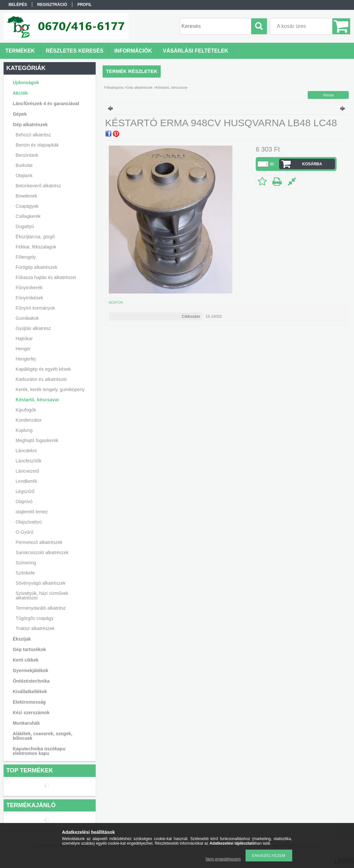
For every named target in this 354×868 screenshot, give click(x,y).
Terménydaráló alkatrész (41, 608)
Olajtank (24, 176)
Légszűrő (25, 491)
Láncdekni (26, 451)
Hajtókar (24, 339)
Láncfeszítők (29, 461)
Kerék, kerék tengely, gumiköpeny (50, 389)
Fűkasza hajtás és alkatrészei (46, 277)
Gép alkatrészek (140, 87)
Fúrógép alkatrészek (37, 267)
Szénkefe (25, 573)
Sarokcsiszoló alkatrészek (42, 552)
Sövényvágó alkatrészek (41, 583)
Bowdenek (26, 196)
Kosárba (312, 164)
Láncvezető (28, 471)
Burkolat (24, 165)
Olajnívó (24, 502)
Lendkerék (26, 481)
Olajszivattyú (29, 522)
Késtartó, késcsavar (37, 400)
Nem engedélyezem (223, 859)
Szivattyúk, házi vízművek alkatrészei (42, 596)
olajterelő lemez (32, 512)
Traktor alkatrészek (35, 628)
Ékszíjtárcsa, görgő (35, 237)
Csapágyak (27, 206)
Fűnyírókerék (29, 288)
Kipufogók (26, 410)
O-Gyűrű (25, 532)
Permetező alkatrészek (39, 542)
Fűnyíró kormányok (35, 308)
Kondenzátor (29, 420)
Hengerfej (26, 359)
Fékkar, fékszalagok (36, 247)
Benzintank (27, 155)
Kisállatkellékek (30, 692)
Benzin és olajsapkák (37, 145)
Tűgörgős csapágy (35, 618)
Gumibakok (27, 318)
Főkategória (114, 87)
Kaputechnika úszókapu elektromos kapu (39, 751)
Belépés (18, 5)
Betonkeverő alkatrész (39, 186)
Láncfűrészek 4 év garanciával (46, 104)
